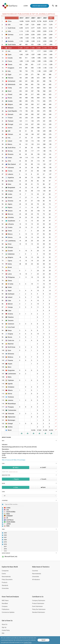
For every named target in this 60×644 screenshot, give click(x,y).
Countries (35, 571)
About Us (5, 624)
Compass (5, 606)
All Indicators (36, 579)
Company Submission (39, 600)
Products (5, 582)
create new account (40, 6)
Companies (5, 571)
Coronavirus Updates (8, 612)
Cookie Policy (28, 642)
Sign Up (4, 627)
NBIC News (5, 600)
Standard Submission (39, 612)
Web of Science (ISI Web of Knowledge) (14, 460)
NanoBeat (5, 603)
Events (4, 574)
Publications (6, 609)
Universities (5, 588)
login (26, 6)
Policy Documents (7, 579)
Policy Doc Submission (39, 609)
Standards (5, 585)
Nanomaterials (6, 577)
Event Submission (37, 606)
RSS (3, 633)
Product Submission (38, 603)
